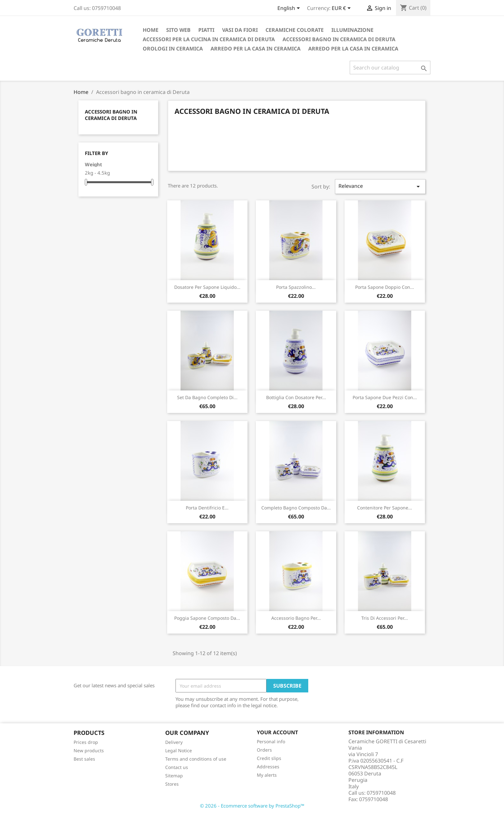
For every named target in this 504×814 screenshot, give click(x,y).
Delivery (174, 742)
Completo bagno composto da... (296, 508)
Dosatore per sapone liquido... (207, 287)
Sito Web (178, 30)
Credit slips (269, 758)
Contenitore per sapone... (385, 508)
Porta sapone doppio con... (385, 287)
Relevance (380, 186)
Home (151, 30)
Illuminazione (352, 30)
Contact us (177, 767)
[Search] (390, 68)
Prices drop (86, 742)
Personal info (271, 741)
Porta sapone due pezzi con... (385, 397)
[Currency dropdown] (342, 9)
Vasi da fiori (240, 30)
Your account (277, 732)
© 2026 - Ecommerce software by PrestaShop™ (252, 806)
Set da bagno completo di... (207, 397)
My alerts (267, 775)
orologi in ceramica (173, 49)
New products (89, 750)
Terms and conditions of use (196, 759)
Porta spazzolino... (296, 287)
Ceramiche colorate (295, 30)
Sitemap (174, 776)
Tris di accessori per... (385, 618)
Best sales (84, 759)
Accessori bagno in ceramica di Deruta (339, 39)
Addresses (268, 767)
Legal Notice (179, 750)
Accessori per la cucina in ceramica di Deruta (209, 39)
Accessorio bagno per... (296, 618)
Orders (264, 750)
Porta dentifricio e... (207, 508)
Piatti (206, 30)
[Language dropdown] (290, 9)
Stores (172, 784)
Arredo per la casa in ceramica (256, 49)
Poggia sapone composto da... (207, 618)
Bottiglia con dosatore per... (296, 397)
